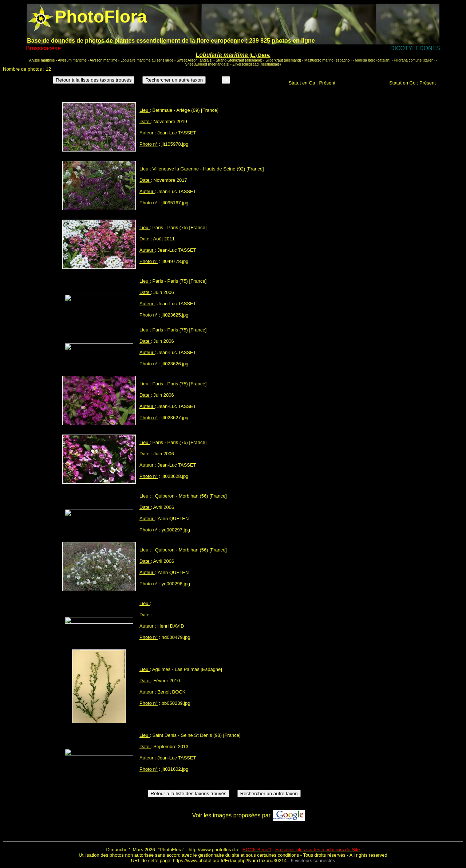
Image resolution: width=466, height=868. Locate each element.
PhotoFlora (171, 850)
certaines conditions (278, 855)
